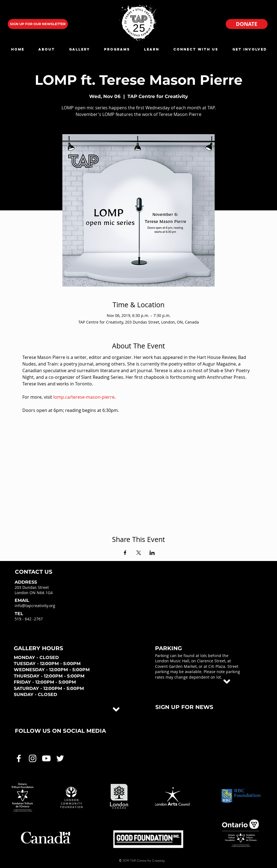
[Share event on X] (139, 553)
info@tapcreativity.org (35, 606)
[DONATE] (247, 24)
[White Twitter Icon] (60, 758)
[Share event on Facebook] (125, 553)
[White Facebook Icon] (19, 758)
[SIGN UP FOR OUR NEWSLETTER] (38, 24)
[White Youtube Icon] (46, 758)
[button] (46, 49)
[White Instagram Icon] (33, 758)
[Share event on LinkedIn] (152, 553)
